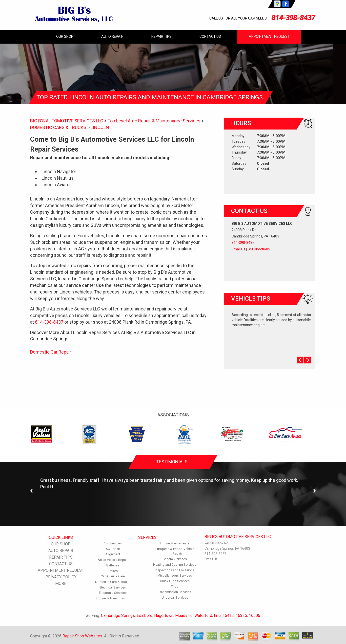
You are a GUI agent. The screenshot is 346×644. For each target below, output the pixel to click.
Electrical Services (113, 587)
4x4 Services (113, 543)
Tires (175, 587)
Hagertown (164, 615)
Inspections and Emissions (175, 570)
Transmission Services (175, 592)
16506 (255, 615)
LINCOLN (100, 127)
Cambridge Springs (118, 615)
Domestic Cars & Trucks (113, 582)
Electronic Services (113, 593)
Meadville (184, 615)
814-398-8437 (293, 18)
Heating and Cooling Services (175, 565)
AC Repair (113, 549)
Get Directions (259, 249)
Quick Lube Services (175, 581)
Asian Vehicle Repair (113, 560)
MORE (61, 584)
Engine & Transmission (113, 598)
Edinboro (145, 615)
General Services (175, 559)
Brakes (113, 571)
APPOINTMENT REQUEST (269, 36)
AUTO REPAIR (112, 36)
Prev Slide (300, 360)
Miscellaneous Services (175, 575)
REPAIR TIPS (161, 36)
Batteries (113, 565)
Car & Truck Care (113, 576)
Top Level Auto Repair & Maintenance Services (154, 121)
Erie (217, 615)
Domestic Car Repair (51, 352)
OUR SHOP (65, 36)
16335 (241, 615)
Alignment (113, 554)
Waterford (203, 615)
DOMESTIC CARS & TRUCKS (58, 127)
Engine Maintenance (175, 543)
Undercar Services (175, 597)
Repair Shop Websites (82, 636)
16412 (228, 615)
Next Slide (308, 360)
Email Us (238, 249)
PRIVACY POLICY (61, 577)
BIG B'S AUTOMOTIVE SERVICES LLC (67, 121)
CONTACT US (210, 36)
